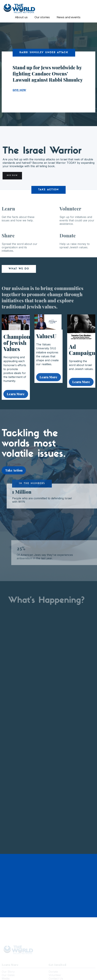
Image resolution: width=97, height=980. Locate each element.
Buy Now (12, 176)
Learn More (16, 396)
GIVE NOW (19, 90)
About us (21, 17)
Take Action (14, 472)
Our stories (42, 17)
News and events (69, 17)
